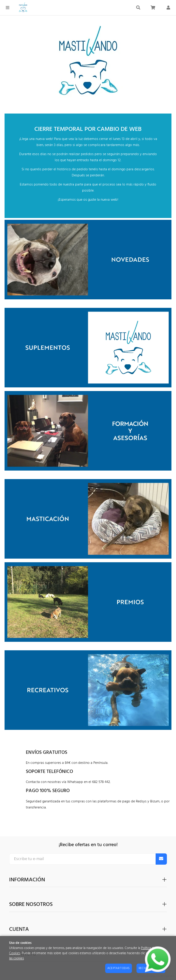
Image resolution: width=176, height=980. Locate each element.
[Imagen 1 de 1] (88, 65)
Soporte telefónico (49, 772)
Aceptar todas (119, 968)
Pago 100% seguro (48, 791)
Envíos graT (40, 753)
